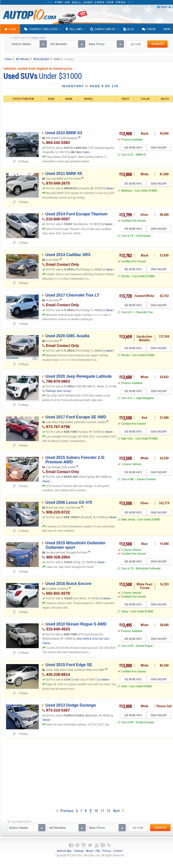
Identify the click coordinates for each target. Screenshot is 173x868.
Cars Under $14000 (146, 191)
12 (108, 811)
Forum (149, 29)
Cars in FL (127, 312)
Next (118, 811)
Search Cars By (103, 29)
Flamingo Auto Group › (59, 391)
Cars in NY (127, 646)
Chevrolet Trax (144, 312)
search (158, 44)
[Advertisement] (87, 772)
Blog (129, 29)
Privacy (107, 851)
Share (164, 7)
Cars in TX (127, 236)
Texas (125, 611)
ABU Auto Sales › (81, 152)
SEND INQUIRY (159, 148)
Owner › (110, 188)
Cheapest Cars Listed (41, 29)
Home (10, 29)
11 (102, 811)
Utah (124, 686)
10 (96, 811)
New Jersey (128, 519)
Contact (118, 851)
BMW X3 (141, 155)
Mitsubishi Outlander (148, 568)
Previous (65, 811)
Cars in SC (127, 155)
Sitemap (79, 851)
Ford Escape (143, 236)
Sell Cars (74, 29)
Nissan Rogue (144, 646)
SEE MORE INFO (133, 148)
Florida (125, 276)
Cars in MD (128, 479)
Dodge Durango (145, 722)
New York (127, 438)
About (90, 851)
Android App (64, 851)
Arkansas (127, 191)
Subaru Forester (146, 479)
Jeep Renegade (145, 398)
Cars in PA (127, 722)
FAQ (98, 851)
